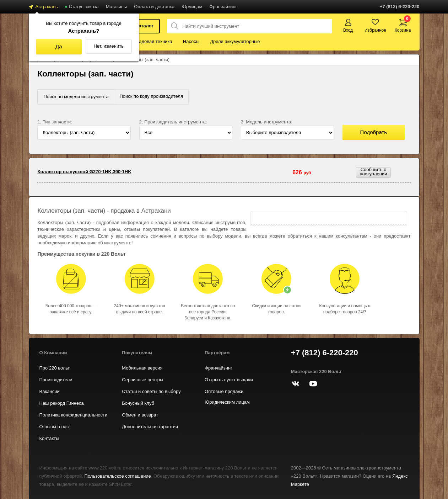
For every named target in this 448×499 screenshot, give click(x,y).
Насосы (191, 41)
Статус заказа (84, 7)
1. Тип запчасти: (55, 122)
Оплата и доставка (154, 7)
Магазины (117, 7)
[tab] (76, 97)
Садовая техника (154, 41)
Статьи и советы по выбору (151, 391)
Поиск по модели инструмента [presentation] (76, 97)
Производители (56, 380)
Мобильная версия (142, 368)
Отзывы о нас (54, 427)
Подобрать (374, 132)
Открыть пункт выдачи (229, 380)
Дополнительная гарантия (150, 427)
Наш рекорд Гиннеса (62, 403)
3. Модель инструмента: (267, 122)
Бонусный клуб (138, 403)
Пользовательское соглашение (118, 476)
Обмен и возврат (140, 415)
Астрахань (47, 7)
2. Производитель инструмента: (173, 122)
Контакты (49, 438)
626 (302, 172)
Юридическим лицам (227, 402)
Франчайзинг (223, 7)
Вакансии (50, 391)
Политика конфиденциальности (74, 415)
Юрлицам (192, 7)
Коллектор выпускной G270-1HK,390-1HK (84, 172)
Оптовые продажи (224, 391)
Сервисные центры (142, 380)
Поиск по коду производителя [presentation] (151, 96)
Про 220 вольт (55, 368)
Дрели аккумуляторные (235, 41)
